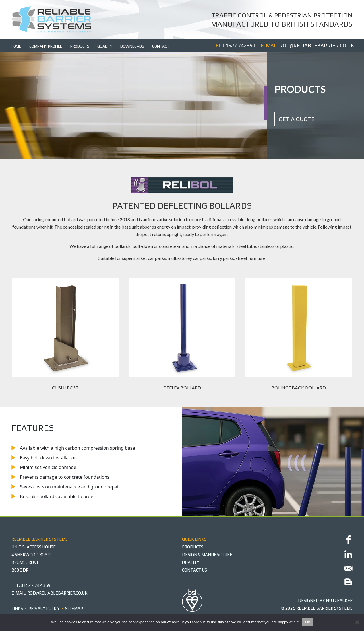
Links (17, 608)
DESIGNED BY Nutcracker (325, 600)
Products (80, 46)
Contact (161, 46)
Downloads (132, 46)
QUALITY (191, 562)
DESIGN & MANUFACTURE (207, 555)
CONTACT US (195, 570)
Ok (308, 622)
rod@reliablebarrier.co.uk (317, 45)
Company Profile (46, 46)
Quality (105, 46)
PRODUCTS (193, 547)
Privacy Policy (44, 608)
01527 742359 (239, 45)
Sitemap (74, 608)
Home (16, 46)
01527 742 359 (36, 585)
